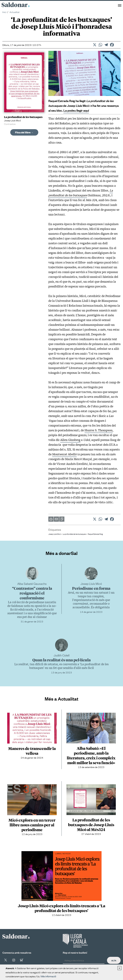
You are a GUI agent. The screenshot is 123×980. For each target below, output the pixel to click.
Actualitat (14, 12)
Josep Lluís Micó (55, 534)
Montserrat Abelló (64, 454)
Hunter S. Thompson (99, 430)
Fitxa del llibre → (24, 132)
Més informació (48, 976)
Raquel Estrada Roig (95, 534)
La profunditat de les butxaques (81, 193)
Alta (114, 960)
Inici (4, 12)
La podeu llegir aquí (76, 110)
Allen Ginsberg (70, 440)
